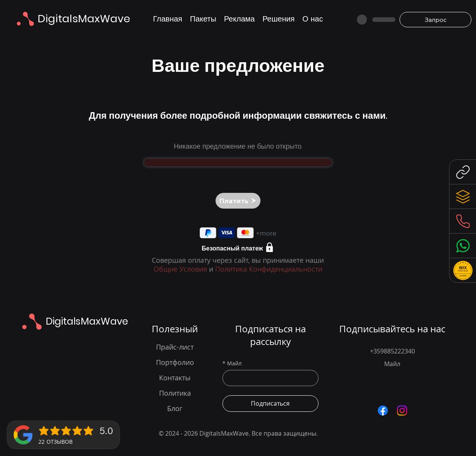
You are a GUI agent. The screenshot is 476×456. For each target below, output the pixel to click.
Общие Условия (180, 269)
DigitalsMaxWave (84, 19)
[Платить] (238, 201)
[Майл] (268, 378)
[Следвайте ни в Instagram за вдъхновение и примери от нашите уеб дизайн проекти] (402, 410)
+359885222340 (392, 351)
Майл (232, 363)
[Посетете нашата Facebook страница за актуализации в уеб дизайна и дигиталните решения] (383, 410)
